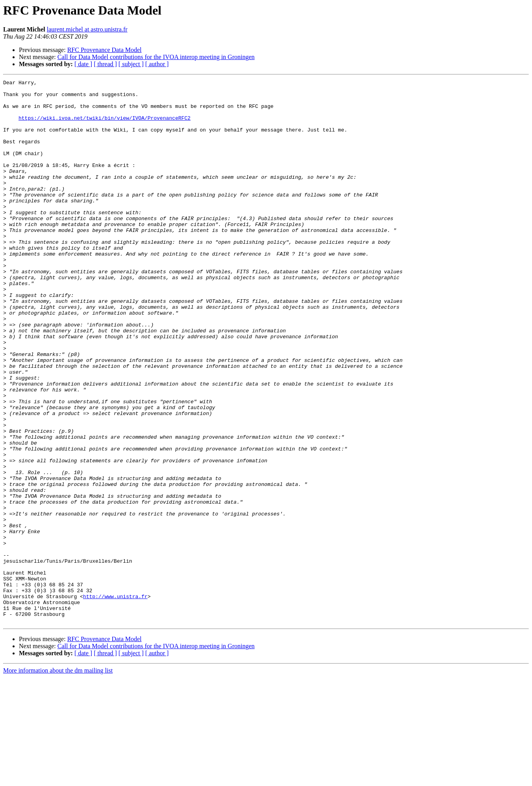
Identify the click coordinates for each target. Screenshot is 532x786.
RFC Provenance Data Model (105, 50)
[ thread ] (105, 64)
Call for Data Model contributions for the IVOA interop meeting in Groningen (156, 57)
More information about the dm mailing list (58, 779)
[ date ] (83, 64)
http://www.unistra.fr (115, 700)
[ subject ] (131, 64)
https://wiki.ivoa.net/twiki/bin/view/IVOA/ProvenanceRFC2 (105, 126)
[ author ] (157, 64)
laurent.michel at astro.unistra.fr (87, 29)
